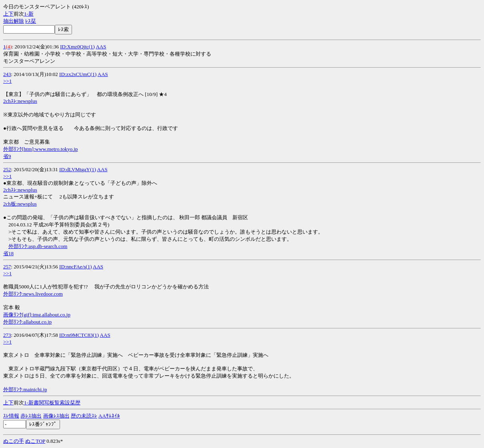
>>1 (7, 81)
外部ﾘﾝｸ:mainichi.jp (25, 389)
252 (7, 169)
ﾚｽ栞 (31, 21)
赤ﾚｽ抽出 (31, 416)
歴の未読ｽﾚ (84, 416)
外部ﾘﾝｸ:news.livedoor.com (33, 294)
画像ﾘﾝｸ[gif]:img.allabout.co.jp (37, 315)
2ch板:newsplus (20, 204)
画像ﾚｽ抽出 (56, 416)
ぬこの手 (14, 441)
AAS (101, 47)
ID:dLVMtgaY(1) (78, 169)
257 (7, 267)
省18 (8, 253)
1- (26, 14)
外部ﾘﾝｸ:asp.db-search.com (38, 246)
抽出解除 (14, 21)
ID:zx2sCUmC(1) (78, 74)
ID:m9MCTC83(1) (79, 335)
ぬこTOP (35, 441)
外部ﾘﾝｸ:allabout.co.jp (27, 322)
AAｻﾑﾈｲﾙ (109, 416)
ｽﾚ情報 (11, 416)
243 (7, 74)
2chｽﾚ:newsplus (20, 101)
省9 (7, 156)
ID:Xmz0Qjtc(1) (77, 47)
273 (7, 335)
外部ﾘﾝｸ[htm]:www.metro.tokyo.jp (41, 149)
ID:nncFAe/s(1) (75, 267)
